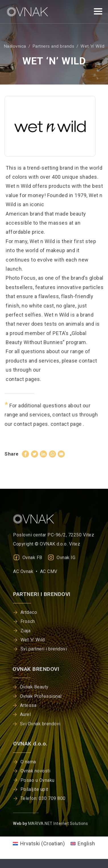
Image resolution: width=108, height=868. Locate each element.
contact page (67, 424)
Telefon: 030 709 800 (43, 798)
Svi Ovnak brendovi (40, 724)
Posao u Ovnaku (38, 780)
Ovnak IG (62, 558)
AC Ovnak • (27, 571)
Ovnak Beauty (34, 687)
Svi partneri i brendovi (44, 649)
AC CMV (49, 571)
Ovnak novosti (36, 771)
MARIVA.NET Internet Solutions (58, 823)
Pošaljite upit (34, 789)
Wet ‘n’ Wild (33, 640)
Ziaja (26, 631)
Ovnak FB (28, 558)
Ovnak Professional (41, 696)
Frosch (28, 621)
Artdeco (29, 612)
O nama (28, 762)
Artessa (28, 705)
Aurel (25, 714)
